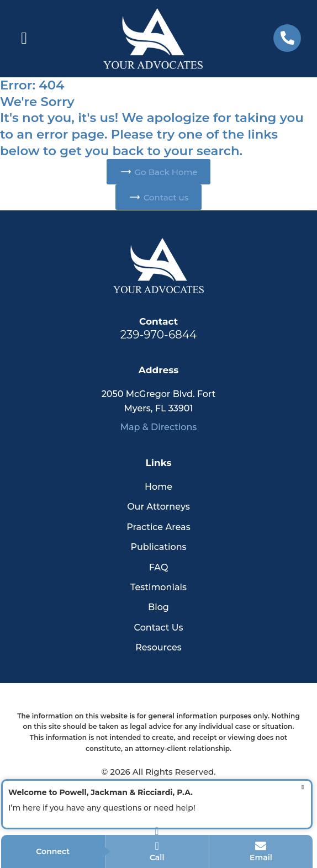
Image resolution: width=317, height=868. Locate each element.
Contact (158, 321)
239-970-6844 (159, 335)
